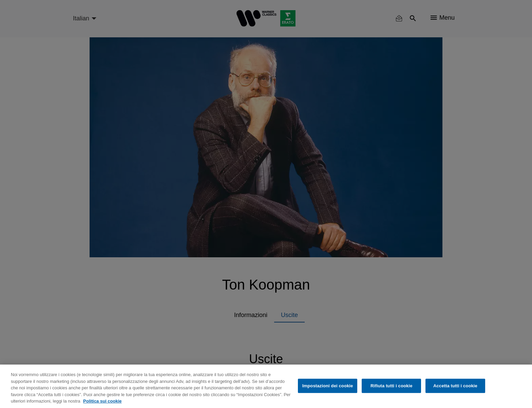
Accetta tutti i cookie (455, 386)
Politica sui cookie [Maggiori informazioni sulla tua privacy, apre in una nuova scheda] (102, 401)
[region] (266, 386)
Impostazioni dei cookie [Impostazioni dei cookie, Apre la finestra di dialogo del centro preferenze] (328, 386)
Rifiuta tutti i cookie (391, 386)
